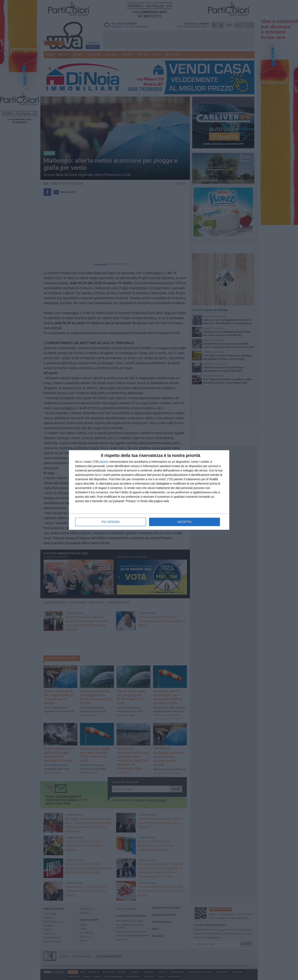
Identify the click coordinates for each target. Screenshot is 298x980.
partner (104, 462)
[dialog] (149, 490)
